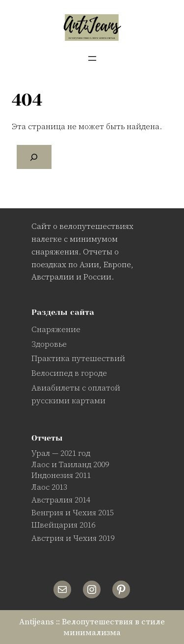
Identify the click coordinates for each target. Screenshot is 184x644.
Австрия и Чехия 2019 (73, 538)
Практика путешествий (78, 358)
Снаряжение (56, 329)
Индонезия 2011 (61, 475)
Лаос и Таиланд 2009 (70, 464)
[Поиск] (34, 157)
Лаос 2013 (49, 487)
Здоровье (49, 344)
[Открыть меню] (92, 58)
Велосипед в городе (69, 373)
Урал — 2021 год (61, 453)
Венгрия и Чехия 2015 (73, 512)
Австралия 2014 (61, 500)
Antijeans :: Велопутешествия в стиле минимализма (92, 627)
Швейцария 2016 (63, 525)
